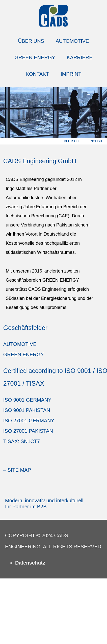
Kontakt (37, 74)
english (95, 141)
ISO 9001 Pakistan (27, 410)
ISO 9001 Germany (27, 400)
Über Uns (31, 41)
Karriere (79, 57)
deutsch (71, 141)
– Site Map (17, 470)
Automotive (72, 41)
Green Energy (35, 57)
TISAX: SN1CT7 (22, 441)
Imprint (71, 74)
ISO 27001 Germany (29, 421)
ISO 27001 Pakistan (28, 431)
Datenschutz (30, 563)
